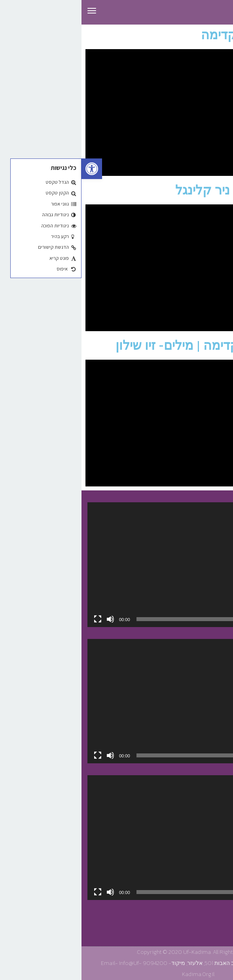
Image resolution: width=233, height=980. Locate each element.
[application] (116, 564)
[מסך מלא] (16, 619)
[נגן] (217, 619)
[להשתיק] (29, 619)
